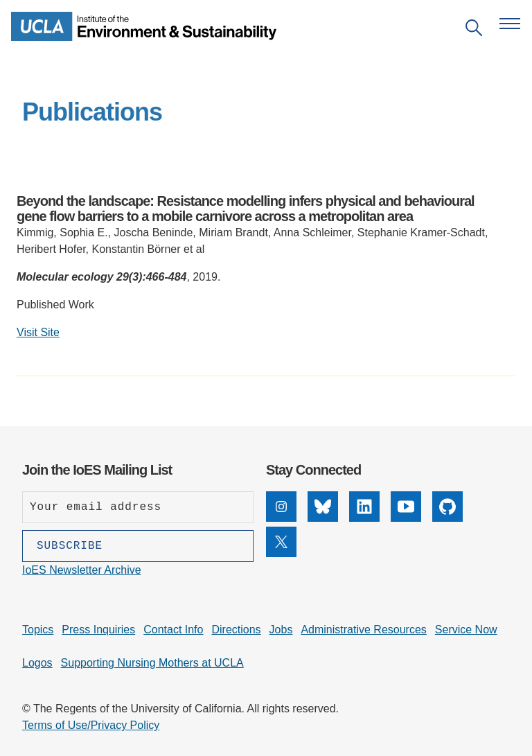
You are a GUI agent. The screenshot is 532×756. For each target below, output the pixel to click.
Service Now (466, 630)
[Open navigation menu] (510, 24)
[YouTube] (406, 518)
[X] (281, 553)
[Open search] (474, 30)
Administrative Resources (363, 630)
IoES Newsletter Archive (82, 570)
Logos (37, 663)
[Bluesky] (323, 518)
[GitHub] (447, 518)
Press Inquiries (98, 630)
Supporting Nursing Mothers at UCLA (152, 663)
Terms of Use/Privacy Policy (91, 725)
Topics (38, 630)
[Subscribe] (138, 546)
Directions (236, 630)
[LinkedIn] (364, 518)
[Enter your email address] (138, 507)
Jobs (281, 630)
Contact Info (173, 630)
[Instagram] (281, 518)
